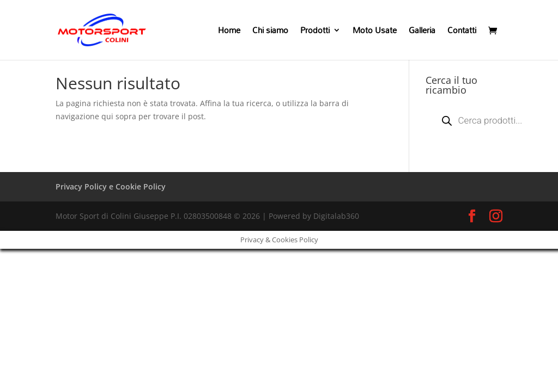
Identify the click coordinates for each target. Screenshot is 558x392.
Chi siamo (270, 32)
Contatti (462, 32)
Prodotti (315, 32)
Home (229, 32)
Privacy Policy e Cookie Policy (111, 186)
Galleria (422, 32)
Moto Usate (375, 32)
